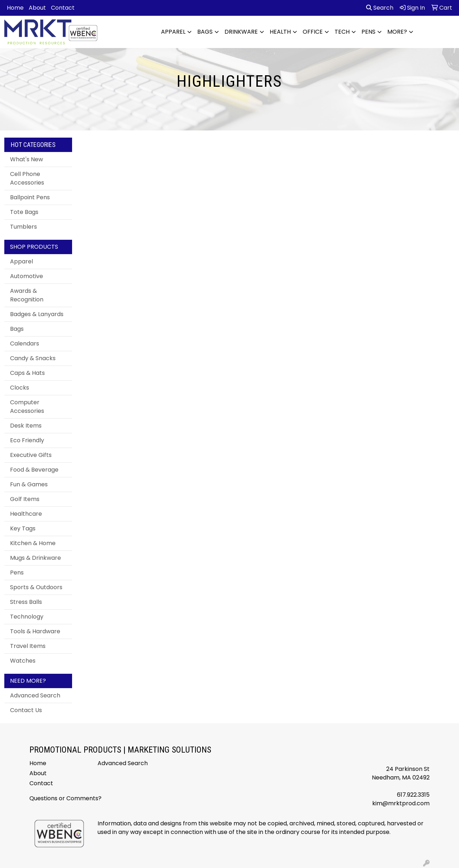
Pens (368, 32)
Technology (27, 617)
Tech (342, 32)
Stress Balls (26, 602)
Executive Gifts (31, 455)
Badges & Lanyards (37, 314)
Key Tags (23, 528)
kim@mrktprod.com (401, 803)
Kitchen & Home (33, 543)
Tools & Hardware (35, 631)
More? (397, 32)
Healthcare (26, 514)
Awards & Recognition (27, 295)
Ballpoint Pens (30, 197)
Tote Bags (24, 212)
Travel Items (28, 646)
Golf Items (25, 499)
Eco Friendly (27, 440)
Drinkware (241, 32)
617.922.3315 (413, 795)
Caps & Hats (27, 373)
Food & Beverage (34, 470)
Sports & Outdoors (36, 587)
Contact (63, 8)
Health (280, 32)
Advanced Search (35, 695)
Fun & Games (29, 484)
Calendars (25, 344)
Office (313, 32)
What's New (27, 159)
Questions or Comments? (65, 798)
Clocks (20, 388)
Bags (205, 32)
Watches (23, 661)
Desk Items (26, 426)
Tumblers (23, 227)
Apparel (173, 32)
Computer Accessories (27, 407)
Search (380, 8)
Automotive (27, 276)
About (37, 8)
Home (15, 8)
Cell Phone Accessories (27, 178)
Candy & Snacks (33, 358)
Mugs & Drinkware (36, 558)
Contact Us (26, 710)
